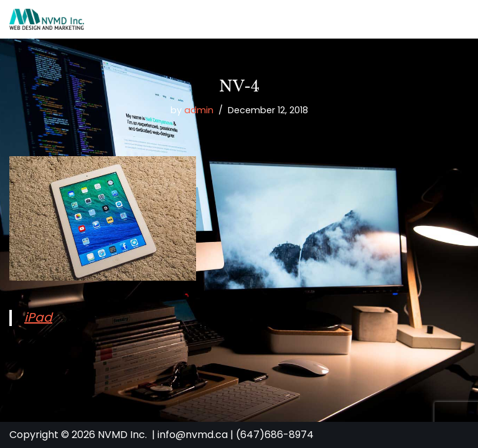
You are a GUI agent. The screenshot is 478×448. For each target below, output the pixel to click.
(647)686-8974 (275, 435)
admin (199, 110)
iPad (38, 317)
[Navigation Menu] (454, 19)
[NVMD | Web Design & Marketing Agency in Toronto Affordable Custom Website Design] (47, 19)
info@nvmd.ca (193, 435)
